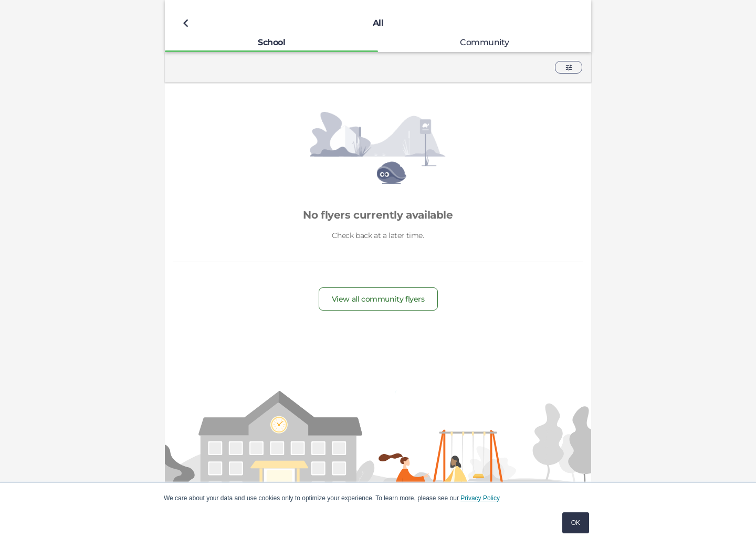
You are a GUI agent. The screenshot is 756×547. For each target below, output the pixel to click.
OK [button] (576, 523)
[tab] (271, 42)
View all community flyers (378, 299)
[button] (569, 67)
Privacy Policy (480, 498)
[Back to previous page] (186, 23)
